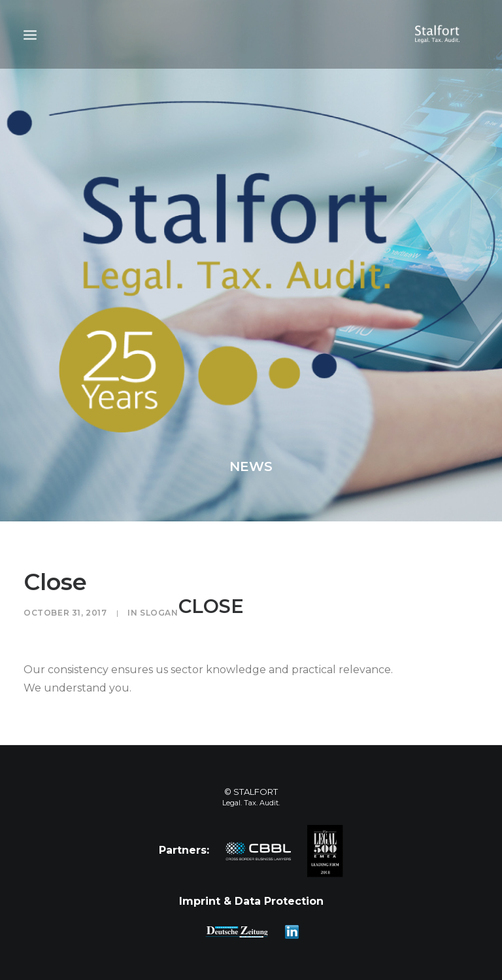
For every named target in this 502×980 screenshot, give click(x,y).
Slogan (159, 613)
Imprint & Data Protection (251, 901)
